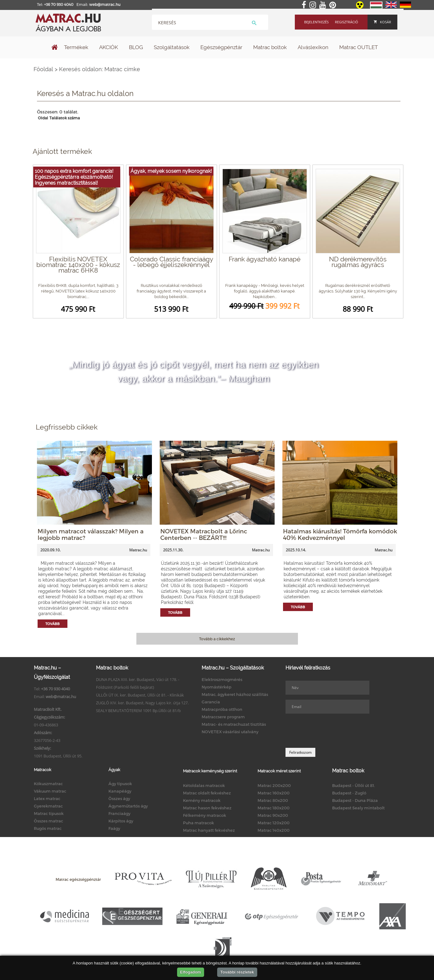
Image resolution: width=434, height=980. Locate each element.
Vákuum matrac (50, 791)
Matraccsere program (223, 717)
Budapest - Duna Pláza (355, 800)
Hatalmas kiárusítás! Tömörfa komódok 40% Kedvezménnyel (340, 534)
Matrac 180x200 (274, 808)
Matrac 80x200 (273, 800)
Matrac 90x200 (273, 815)
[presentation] (333, 731)
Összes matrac (48, 821)
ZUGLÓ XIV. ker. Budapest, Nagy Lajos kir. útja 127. (142, 703)
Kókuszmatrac (48, 784)
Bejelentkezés (316, 22)
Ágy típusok (120, 784)
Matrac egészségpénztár (78, 879)
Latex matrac (47, 798)
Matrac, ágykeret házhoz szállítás (235, 694)
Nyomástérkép (217, 687)
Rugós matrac (48, 828)
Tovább (53, 624)
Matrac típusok (49, 813)
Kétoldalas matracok (204, 785)
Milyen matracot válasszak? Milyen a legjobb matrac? (91, 534)
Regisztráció (347, 22)
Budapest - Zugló (349, 793)
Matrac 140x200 (274, 830)
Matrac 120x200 (274, 823)
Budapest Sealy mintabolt (358, 808)
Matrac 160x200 (274, 793)
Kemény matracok (202, 800)
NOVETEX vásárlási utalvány (230, 732)
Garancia (211, 702)
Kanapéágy (120, 791)
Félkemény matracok (205, 815)
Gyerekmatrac (48, 806)
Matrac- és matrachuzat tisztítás (234, 724)
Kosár (382, 22)
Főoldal (43, 69)
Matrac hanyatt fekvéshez (209, 830)
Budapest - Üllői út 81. (354, 785)
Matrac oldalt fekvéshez (207, 793)
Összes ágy (119, 798)
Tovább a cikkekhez (217, 639)
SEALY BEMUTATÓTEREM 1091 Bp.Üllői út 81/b (138, 711)
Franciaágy (119, 813)
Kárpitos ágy (121, 821)
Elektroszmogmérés (222, 679)
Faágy (114, 828)
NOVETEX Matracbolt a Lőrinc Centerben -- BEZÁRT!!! (204, 534)
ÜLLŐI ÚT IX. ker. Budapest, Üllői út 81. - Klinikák (140, 695)
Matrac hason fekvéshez (207, 808)
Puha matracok (199, 823)
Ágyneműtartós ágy (128, 806)
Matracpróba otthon (222, 709)
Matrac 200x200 (274, 785)
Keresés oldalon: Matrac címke (100, 69)
